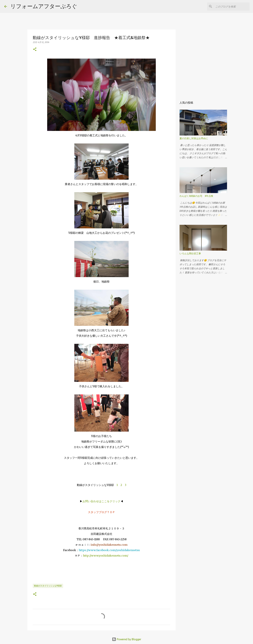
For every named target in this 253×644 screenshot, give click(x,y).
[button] (35, 49)
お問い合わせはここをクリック (101, 501)
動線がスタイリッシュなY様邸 (48, 586)
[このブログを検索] (232, 6)
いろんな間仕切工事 (190, 253)
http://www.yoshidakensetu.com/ (106, 556)
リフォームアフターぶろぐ (44, 6)
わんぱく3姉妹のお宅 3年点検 (198, 196)
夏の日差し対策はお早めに (194, 138)
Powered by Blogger (127, 639)
